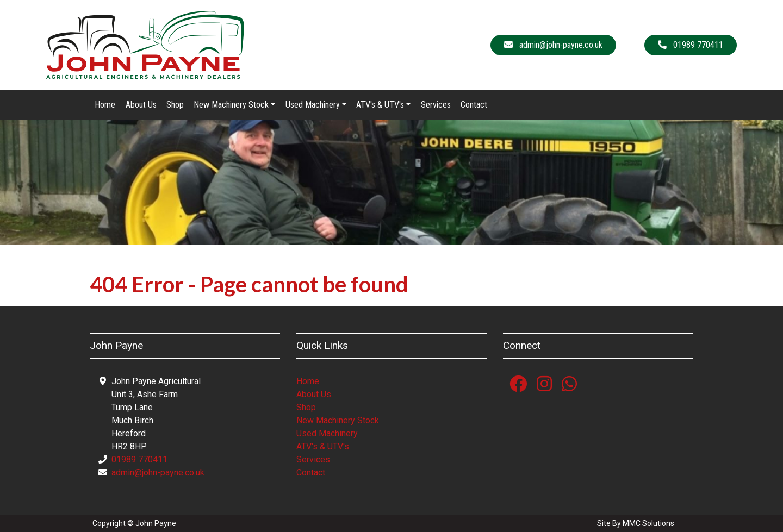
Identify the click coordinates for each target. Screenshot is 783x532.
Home (105, 105)
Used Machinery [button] (313, 105)
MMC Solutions (648, 523)
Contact (474, 105)
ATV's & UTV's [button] (380, 105)
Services (436, 105)
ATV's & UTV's (323, 446)
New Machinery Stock (338, 420)
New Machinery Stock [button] (231, 105)
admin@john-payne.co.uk (158, 472)
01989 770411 (139, 459)
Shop (175, 105)
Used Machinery (327, 433)
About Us (141, 105)
